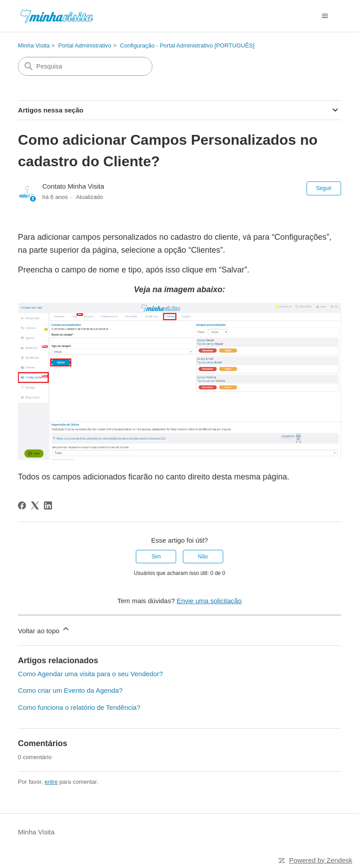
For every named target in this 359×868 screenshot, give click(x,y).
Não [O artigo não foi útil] (203, 557)
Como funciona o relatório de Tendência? (79, 707)
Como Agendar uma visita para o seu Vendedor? (91, 674)
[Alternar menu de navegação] (325, 16)
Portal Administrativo (85, 45)
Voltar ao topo (44, 629)
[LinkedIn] (48, 505)
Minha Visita (34, 45)
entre (51, 782)
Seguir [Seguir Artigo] (324, 188)
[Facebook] (22, 505)
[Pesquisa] (85, 66)
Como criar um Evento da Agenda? (70, 690)
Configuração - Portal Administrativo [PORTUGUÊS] (187, 45)
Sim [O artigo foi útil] (156, 557)
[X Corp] (35, 505)
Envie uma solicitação (209, 601)
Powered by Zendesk (321, 860)
